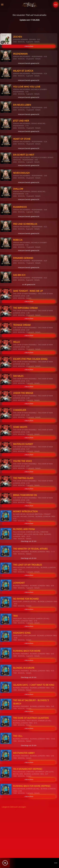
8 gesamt (30, 42)
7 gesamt (30, 383)
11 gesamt (30, 468)
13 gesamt (30, 110)
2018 (15, 298)
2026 (15, 42)
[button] (2, 5)
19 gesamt (30, 247)
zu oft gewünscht (29, 284)
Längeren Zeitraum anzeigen (14, 807)
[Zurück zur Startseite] (29, 5)
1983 (15, 521)
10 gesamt (30, 128)
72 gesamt (30, 349)
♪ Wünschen (29, 46)
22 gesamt (30, 366)
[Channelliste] (56, 863)
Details (37, 42)
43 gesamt (30, 59)
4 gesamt (30, 451)
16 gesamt (30, 196)
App (56, 5)
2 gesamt (30, 162)
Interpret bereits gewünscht (29, 63)
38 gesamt (30, 144)
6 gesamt (30, 76)
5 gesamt (30, 94)
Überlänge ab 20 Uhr (29, 541)
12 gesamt (30, 417)
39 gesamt (30, 315)
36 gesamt (30, 178)
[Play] (5, 863)
